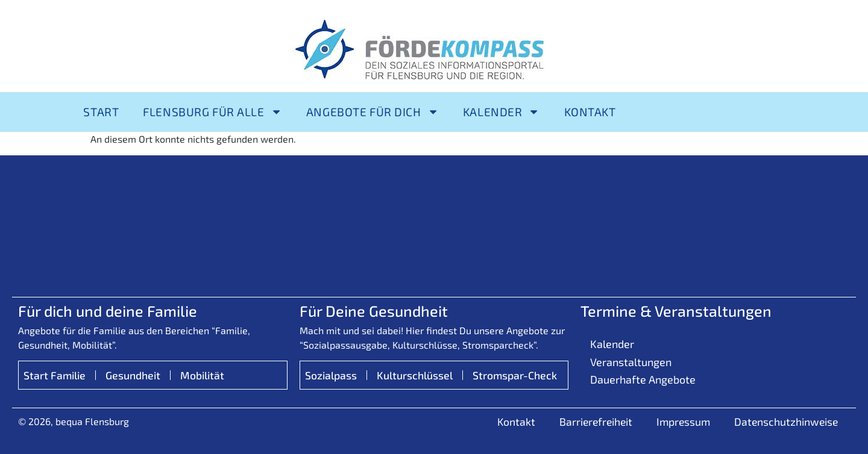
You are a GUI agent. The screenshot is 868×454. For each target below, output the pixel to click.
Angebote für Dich (373, 112)
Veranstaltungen (631, 362)
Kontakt (590, 112)
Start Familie (55, 375)
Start (101, 112)
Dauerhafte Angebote (643, 379)
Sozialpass (331, 375)
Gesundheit (133, 375)
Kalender (502, 112)
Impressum (683, 421)
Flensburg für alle (212, 112)
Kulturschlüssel (415, 375)
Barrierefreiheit (596, 421)
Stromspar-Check (515, 375)
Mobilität (202, 375)
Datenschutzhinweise (786, 421)
